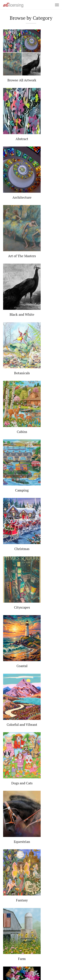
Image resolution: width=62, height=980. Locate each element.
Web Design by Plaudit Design (31, 969)
